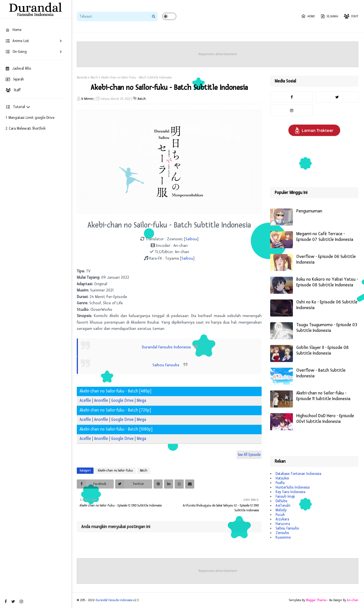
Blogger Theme (316, 600)
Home (308, 16)
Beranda (82, 77)
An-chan (353, 600)
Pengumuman (309, 211)
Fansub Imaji (285, 497)
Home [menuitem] (14, 30)
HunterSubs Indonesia (292, 487)
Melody (281, 510)
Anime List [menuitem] (17, 41)
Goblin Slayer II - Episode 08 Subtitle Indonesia (322, 350)
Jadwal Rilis (18, 69)
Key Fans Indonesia (290, 492)
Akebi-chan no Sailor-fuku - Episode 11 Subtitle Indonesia (323, 396)
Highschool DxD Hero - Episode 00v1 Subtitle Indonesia (325, 419)
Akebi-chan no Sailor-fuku (115, 471)
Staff (13, 90)
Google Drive (122, 401)
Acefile (85, 401)
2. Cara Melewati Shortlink (26, 129)
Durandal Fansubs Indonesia (166, 347)
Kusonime (283, 537)
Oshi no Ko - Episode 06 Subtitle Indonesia (327, 305)
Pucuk (280, 515)
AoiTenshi (283, 506)
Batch (94, 77)
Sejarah (15, 79)
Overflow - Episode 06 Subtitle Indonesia (326, 259)
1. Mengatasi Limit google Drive (30, 118)
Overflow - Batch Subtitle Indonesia (321, 373)
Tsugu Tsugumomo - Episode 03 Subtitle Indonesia (327, 328)
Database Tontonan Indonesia (298, 474)
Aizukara (282, 519)
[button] (169, 16)
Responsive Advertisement (218, 54)
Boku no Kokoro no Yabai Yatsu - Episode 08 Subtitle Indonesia (327, 282)
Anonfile (101, 401)
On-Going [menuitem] (16, 52)
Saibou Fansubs (167, 365)
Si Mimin (87, 99)
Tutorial (18, 107)
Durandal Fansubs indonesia (114, 600)
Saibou (191, 239)
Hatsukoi (282, 478)
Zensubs (282, 533)
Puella (280, 483)
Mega (141, 401)
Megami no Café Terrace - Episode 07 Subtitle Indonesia (325, 237)
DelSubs (281, 501)
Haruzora (283, 524)
